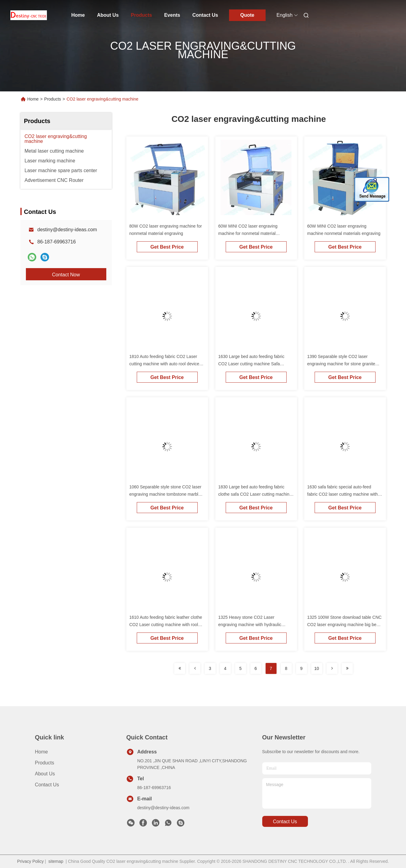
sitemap (56, 861)
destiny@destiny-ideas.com (67, 230)
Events (172, 15)
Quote (247, 15)
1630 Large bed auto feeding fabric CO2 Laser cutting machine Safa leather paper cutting (251, 364)
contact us (285, 822)
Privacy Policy (30, 861)
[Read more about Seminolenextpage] (180, 668)
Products (141, 15)
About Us (108, 15)
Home (78, 15)
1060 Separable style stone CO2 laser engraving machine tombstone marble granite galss (166, 494)
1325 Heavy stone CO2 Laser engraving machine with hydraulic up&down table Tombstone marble (251, 625)
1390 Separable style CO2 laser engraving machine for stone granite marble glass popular (341, 364)
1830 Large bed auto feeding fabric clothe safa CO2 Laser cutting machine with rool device (255, 494)
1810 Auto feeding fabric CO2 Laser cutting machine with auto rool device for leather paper (164, 364)
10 (317, 668)
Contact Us (205, 15)
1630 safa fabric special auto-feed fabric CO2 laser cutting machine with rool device (343, 494)
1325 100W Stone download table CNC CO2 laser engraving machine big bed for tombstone (344, 625)
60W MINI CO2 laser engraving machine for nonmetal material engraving (248, 233)
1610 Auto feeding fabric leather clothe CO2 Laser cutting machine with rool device (166, 625)
